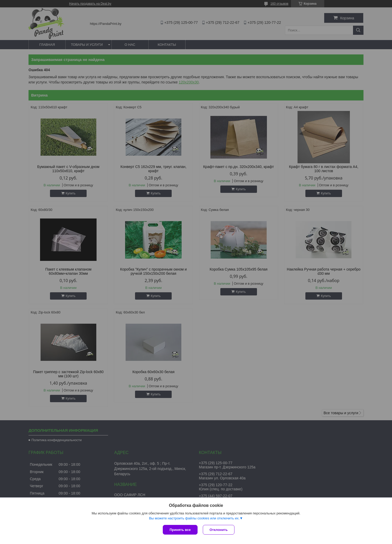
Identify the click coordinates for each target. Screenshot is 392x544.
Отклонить (219, 530)
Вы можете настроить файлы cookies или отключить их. (194, 518)
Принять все (180, 530)
